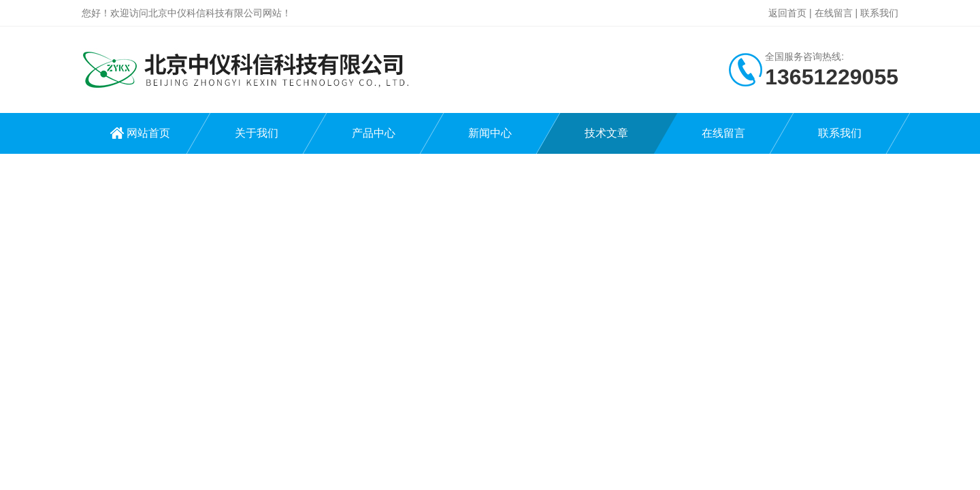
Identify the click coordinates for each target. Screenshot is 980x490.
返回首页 (787, 13)
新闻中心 (490, 133)
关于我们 (257, 133)
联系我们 (879, 13)
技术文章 (606, 133)
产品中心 (374, 133)
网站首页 (148, 133)
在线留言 (834, 13)
